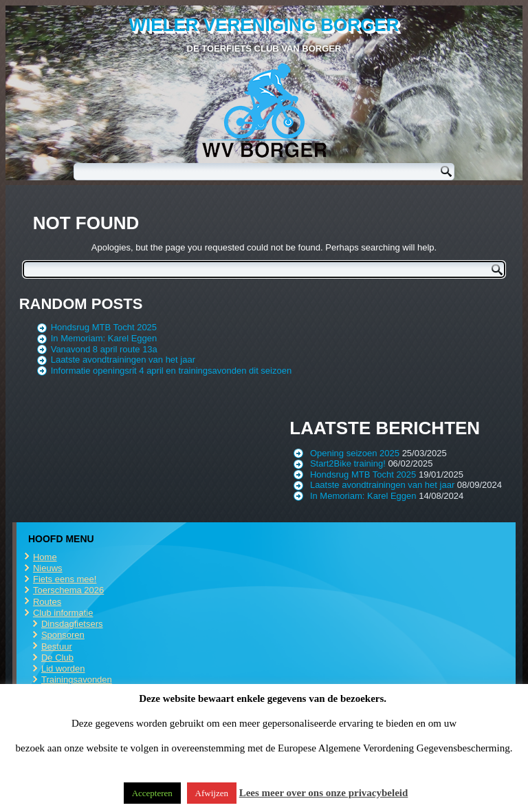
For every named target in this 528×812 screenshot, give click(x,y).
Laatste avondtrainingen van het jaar (123, 360)
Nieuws (48, 568)
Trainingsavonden (77, 680)
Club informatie (63, 613)
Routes (47, 602)
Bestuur (57, 647)
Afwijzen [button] (212, 793)
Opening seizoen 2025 (355, 453)
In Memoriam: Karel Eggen (104, 338)
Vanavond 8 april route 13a (104, 349)
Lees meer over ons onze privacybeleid (324, 793)
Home (45, 557)
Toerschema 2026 (68, 590)
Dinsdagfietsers (72, 624)
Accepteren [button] (152, 793)
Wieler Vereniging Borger (264, 25)
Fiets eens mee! (65, 579)
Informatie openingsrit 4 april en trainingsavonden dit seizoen (172, 371)
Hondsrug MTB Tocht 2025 (104, 327)
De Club (57, 658)
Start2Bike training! (348, 463)
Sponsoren (63, 635)
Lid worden (63, 669)
